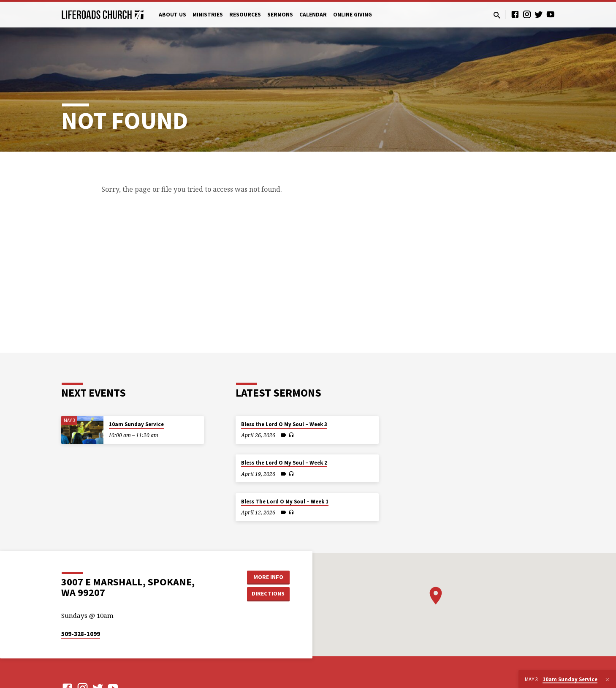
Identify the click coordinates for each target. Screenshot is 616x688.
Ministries (208, 15)
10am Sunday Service (136, 424)
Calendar (313, 15)
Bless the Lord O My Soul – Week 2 (284, 463)
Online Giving (353, 15)
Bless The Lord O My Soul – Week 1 (285, 502)
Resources (245, 15)
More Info (268, 577)
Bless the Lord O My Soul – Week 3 (284, 424)
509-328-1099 (81, 634)
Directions (268, 593)
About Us (172, 15)
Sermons (280, 15)
